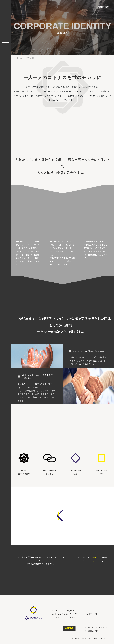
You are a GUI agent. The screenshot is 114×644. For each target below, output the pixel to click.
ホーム (19, 58)
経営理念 (71, 611)
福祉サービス (92, 614)
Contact (104, 7)
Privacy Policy (97, 628)
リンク (72, 617)
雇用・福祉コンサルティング (64, 614)
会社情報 (56, 617)
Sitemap (93, 631)
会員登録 (93, 559)
